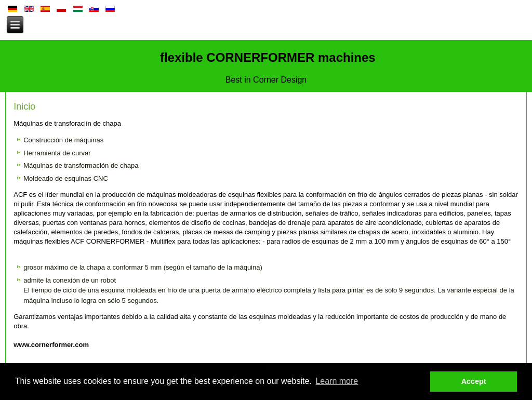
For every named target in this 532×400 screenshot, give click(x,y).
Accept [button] (474, 381)
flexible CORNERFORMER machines (266, 57)
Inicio (24, 106)
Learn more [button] (337, 381)
